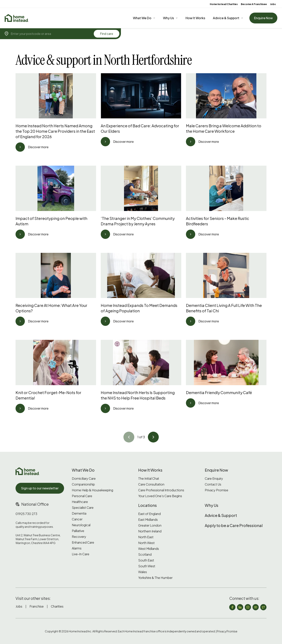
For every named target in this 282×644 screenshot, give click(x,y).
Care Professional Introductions (161, 490)
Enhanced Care (83, 542)
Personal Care (82, 496)
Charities (57, 606)
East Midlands (148, 520)
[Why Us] (170, 18)
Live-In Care (81, 554)
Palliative (78, 531)
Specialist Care (83, 508)
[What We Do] (144, 18)
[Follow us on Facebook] (232, 607)
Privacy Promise (216, 490)
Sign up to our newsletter (40, 488)
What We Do (142, 18)
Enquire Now (263, 18)
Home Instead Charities (224, 4)
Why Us (168, 18)
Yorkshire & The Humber (155, 578)
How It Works (195, 18)
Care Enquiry (214, 479)
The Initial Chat (149, 479)
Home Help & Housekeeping (92, 490)
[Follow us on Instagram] (248, 607)
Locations (148, 505)
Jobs (273, 4)
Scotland (145, 554)
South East (146, 560)
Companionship (83, 484)
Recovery (79, 537)
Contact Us (213, 484)
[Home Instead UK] (27, 471)
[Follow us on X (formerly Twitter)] (263, 607)
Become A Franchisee (254, 4)
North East (146, 537)
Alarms (77, 548)
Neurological (81, 525)
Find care (107, 34)
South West (147, 566)
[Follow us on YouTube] (256, 607)
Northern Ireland (150, 531)
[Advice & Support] (228, 18)
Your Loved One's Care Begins (160, 496)
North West (146, 543)
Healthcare (80, 502)
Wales (143, 572)
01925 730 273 (26, 514)
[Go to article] (20, 147)
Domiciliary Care (84, 479)
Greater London (150, 525)
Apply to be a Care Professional (234, 525)
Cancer (77, 519)
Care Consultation (151, 484)
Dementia (79, 513)
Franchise (37, 606)
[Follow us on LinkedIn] (240, 607)
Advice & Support (226, 18)
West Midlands (149, 549)
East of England (149, 514)
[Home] (17, 18)
